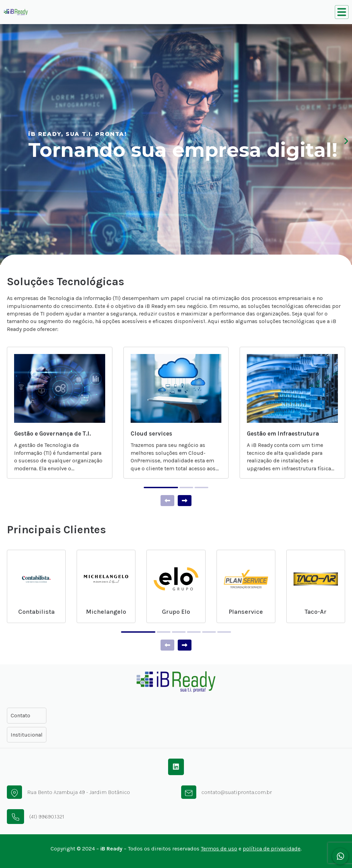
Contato (20, 715)
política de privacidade (272, 849)
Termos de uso (219, 849)
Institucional (27, 735)
